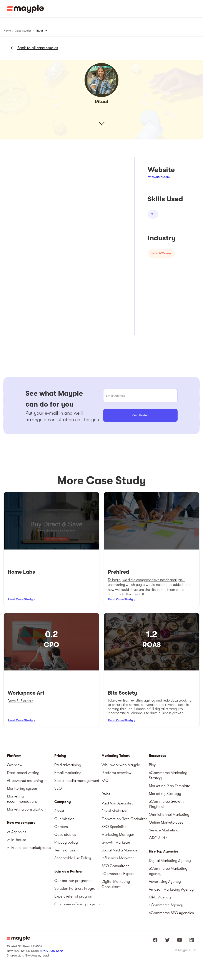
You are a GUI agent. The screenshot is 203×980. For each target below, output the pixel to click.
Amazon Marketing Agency (171, 889)
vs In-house (17, 840)
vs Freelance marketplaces (29, 848)
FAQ (105, 781)
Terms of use (65, 850)
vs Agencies (17, 832)
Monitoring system (23, 788)
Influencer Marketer (118, 858)
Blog (153, 765)
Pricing (60, 756)
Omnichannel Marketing (169, 814)
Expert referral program (74, 896)
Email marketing (68, 773)
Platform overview (116, 773)
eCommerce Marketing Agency (168, 871)
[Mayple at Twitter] (167, 940)
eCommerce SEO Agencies (171, 913)
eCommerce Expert (118, 874)
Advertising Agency (165, 881)
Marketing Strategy (165, 794)
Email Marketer (114, 811)
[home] (25, 9)
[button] (196, 9)
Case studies (65, 834)
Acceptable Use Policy (73, 858)
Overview (15, 765)
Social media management (77, 781)
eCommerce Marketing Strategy (168, 775)
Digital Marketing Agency (170, 861)
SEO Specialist (114, 827)
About (59, 811)
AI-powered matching (25, 781)
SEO (58, 788)
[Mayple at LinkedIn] (192, 940)
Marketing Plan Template (170, 786)
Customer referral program (77, 904)
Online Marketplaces (166, 822)
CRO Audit (158, 838)
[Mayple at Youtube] (180, 940)
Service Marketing (164, 830)
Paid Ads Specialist (117, 803)
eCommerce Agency (166, 905)
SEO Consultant (115, 866)
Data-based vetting (23, 773)
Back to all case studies (38, 48)
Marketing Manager (118, 834)
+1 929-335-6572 (51, 951)
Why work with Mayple (121, 765)
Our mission (64, 819)
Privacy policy (66, 842)
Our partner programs (73, 881)
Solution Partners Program (77, 888)
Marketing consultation (26, 809)
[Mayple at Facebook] (155, 940)
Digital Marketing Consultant (116, 884)
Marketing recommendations (22, 799)
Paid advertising (68, 765)
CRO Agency (160, 897)
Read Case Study (20, 599)
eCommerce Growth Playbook (166, 804)
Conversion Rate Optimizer (124, 819)
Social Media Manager (120, 850)
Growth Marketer (116, 842)
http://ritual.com (159, 177)
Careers (61, 827)
